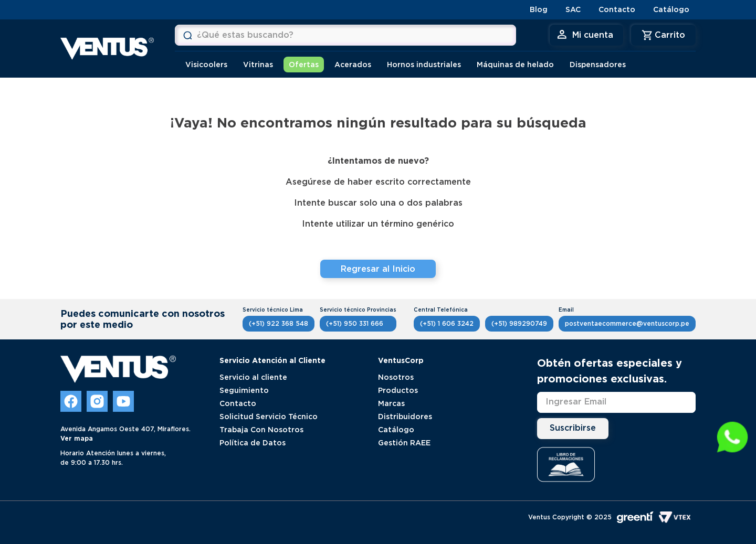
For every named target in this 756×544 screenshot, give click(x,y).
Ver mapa (77, 438)
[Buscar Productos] (187, 35)
